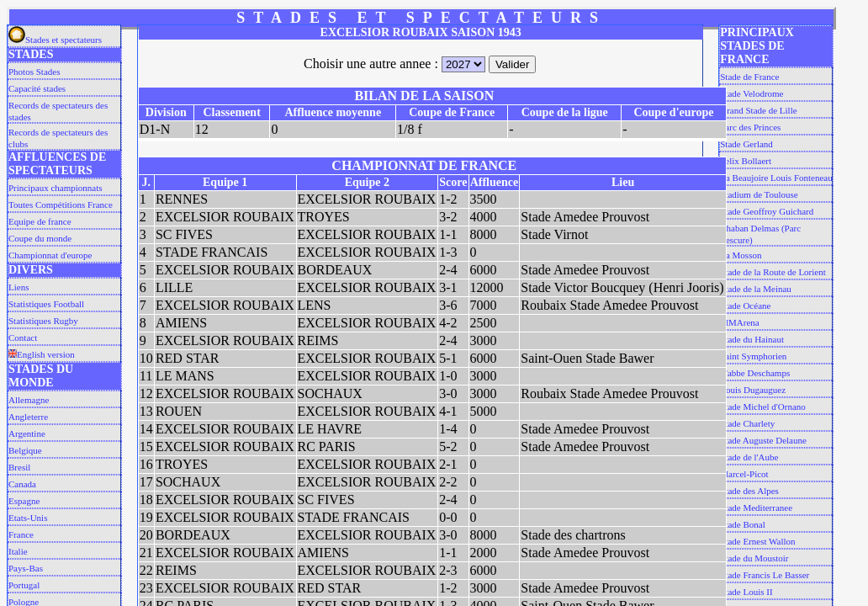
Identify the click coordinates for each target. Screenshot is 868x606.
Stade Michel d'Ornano (763, 407)
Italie (18, 551)
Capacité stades (37, 88)
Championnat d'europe (50, 255)
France (21, 534)
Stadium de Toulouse (759, 194)
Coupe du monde (40, 238)
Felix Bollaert (746, 161)
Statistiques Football (46, 304)
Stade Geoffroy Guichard (767, 211)
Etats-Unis (28, 518)
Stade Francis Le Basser (765, 575)
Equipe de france (40, 221)
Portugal (24, 585)
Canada (22, 484)
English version (42, 354)
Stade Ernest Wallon (757, 541)
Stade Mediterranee (756, 508)
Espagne (24, 501)
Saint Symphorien (753, 356)
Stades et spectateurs (55, 40)
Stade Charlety (747, 423)
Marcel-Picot (744, 474)
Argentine (27, 433)
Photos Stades (34, 72)
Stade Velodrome (752, 93)
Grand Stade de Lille (758, 110)
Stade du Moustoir (754, 558)
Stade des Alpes (749, 491)
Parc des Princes (750, 127)
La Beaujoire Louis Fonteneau (776, 178)
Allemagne (29, 400)
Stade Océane (745, 306)
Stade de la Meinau (756, 289)
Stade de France (749, 77)
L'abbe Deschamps (755, 373)
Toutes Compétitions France (61, 205)
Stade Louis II (746, 592)
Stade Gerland (746, 144)
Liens (19, 287)
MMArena (739, 322)
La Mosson (741, 255)
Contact (23, 338)
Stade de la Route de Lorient (773, 272)
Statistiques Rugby (43, 321)
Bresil (19, 467)
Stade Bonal (742, 524)
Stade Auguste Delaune (763, 440)
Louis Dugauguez (753, 390)
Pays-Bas (26, 568)
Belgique (25, 450)
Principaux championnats (56, 188)
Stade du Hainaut (752, 339)
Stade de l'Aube (749, 457)
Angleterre (28, 417)
